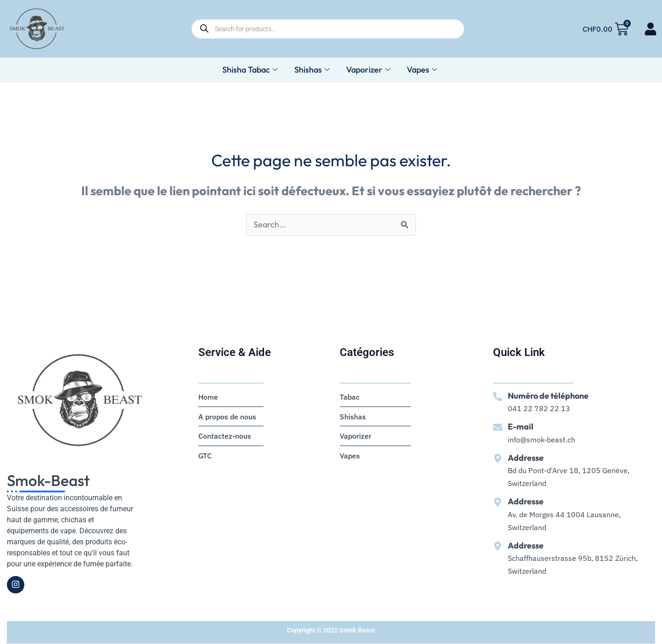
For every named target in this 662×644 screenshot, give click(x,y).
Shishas (312, 70)
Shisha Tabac (250, 70)
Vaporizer (368, 70)
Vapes (422, 70)
